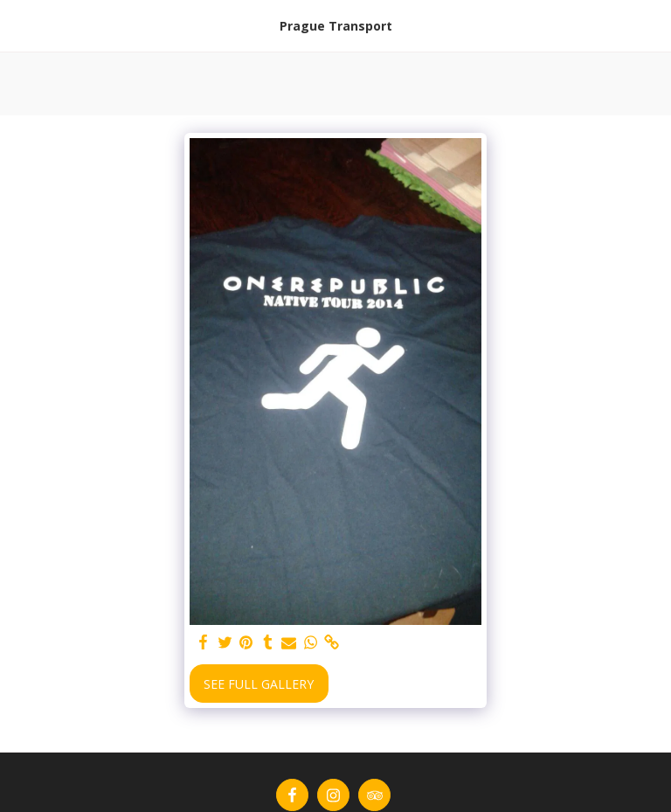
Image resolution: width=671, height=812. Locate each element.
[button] (19, 25)
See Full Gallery (259, 684)
